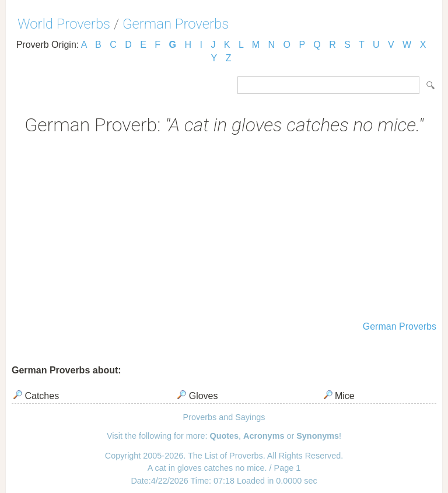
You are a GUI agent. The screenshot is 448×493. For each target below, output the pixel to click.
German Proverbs (176, 24)
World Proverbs (64, 24)
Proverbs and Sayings (224, 417)
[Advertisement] (224, 229)
